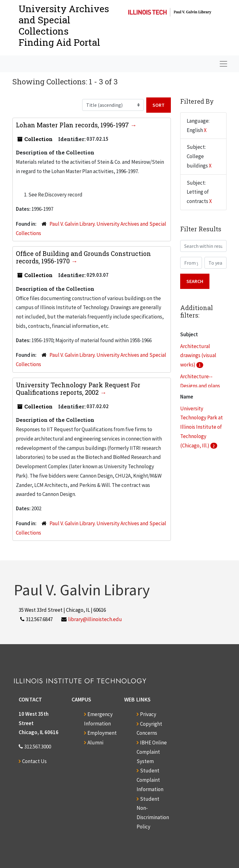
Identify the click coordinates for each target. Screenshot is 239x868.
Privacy (148, 714)
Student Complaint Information (150, 780)
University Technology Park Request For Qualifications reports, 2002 (78, 389)
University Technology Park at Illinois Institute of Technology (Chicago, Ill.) (202, 427)
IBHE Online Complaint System (152, 752)
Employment (102, 733)
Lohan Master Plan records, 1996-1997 (73, 125)
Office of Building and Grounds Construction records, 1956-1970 (83, 257)
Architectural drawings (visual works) (198, 356)
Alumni (95, 743)
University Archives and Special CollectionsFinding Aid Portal (64, 25)
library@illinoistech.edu (95, 619)
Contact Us (34, 761)
